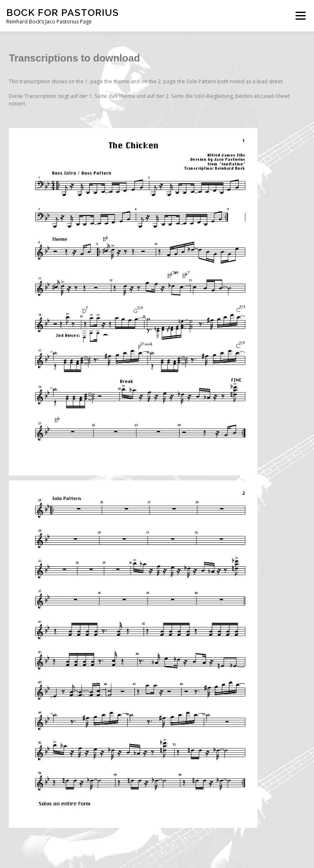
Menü (300, 16)
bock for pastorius (63, 12)
